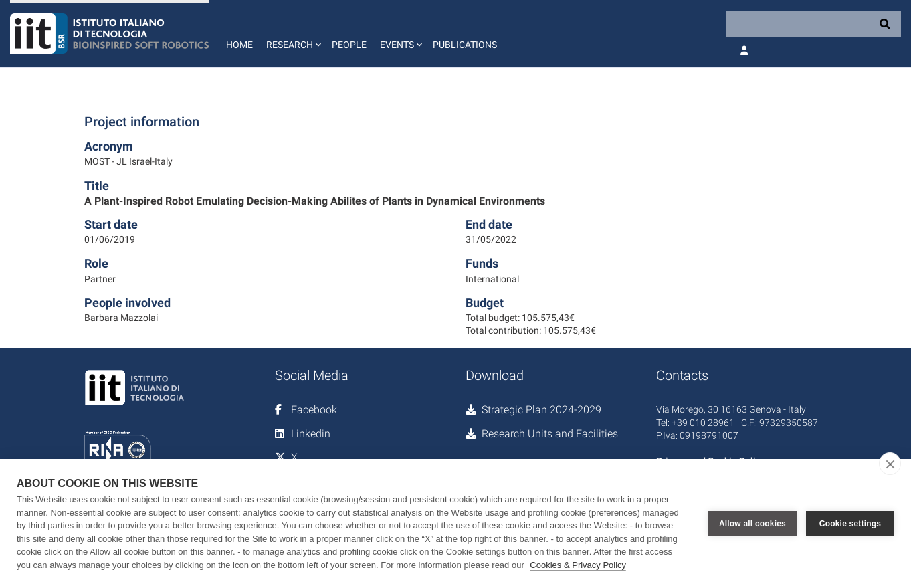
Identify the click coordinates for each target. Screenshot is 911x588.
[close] (890, 464)
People (349, 45)
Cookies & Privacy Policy (578, 565)
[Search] (813, 24)
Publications (465, 45)
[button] (292, 33)
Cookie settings (850, 524)
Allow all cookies (752, 524)
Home (239, 45)
